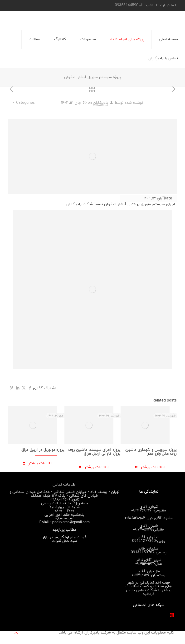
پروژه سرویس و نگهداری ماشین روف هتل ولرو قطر (151, 452)
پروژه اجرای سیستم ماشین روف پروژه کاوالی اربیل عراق (94, 452)
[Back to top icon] (16, 634)
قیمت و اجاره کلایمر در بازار (65, 537)
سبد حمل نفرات (64, 541)
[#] (172, 615)
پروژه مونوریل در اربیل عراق (43, 450)
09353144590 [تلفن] (127, 5)
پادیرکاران (101, 103)
